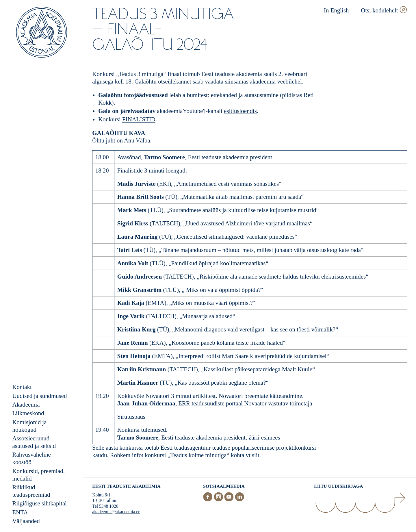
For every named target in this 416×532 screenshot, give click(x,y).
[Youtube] (230, 500)
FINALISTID (139, 119)
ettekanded (224, 95)
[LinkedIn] (240, 500)
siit (256, 455)
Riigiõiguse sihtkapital (40, 503)
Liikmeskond (28, 413)
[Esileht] (42, 33)
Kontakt (22, 387)
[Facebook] (208, 500)
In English (336, 10)
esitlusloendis (240, 111)
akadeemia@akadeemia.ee (116, 512)
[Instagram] (219, 500)
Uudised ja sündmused (40, 396)
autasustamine (261, 95)
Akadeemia (26, 405)
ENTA (20, 512)
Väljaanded (26, 521)
